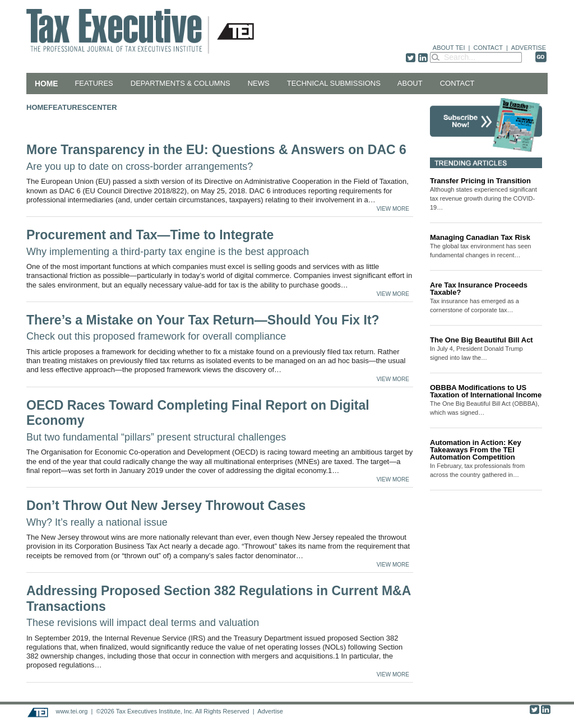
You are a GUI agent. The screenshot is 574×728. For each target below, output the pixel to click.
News (259, 83)
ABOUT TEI (449, 48)
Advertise (270, 711)
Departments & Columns (180, 83)
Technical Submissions (334, 83)
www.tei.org (71, 711)
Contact (457, 83)
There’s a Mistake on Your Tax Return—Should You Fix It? (203, 328)
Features (94, 83)
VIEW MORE (393, 209)
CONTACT (488, 48)
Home (46, 84)
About (410, 83)
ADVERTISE (529, 48)
